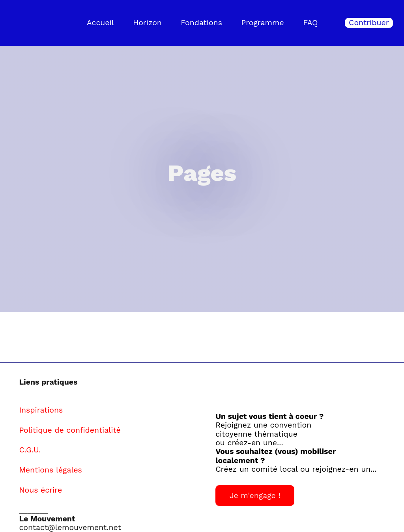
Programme (263, 23)
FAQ (310, 23)
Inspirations (41, 410)
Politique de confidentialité (70, 430)
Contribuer (369, 23)
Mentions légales (50, 470)
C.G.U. (30, 450)
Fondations (201, 23)
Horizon (147, 23)
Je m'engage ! (255, 496)
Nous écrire (40, 490)
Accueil (100, 23)
